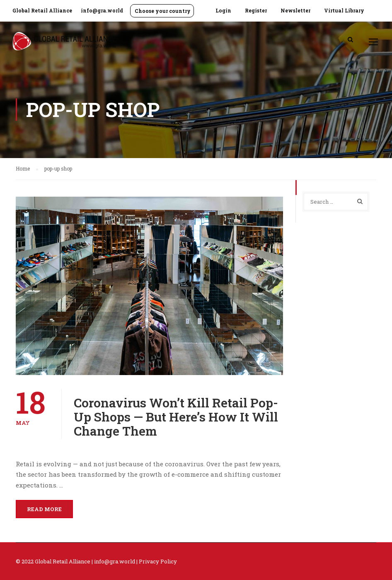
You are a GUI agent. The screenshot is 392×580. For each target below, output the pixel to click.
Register (256, 10)
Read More (44, 509)
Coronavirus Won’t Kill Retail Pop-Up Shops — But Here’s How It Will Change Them (176, 417)
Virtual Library (344, 10)
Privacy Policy (158, 561)
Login (223, 10)
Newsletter (295, 10)
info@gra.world (102, 10)
